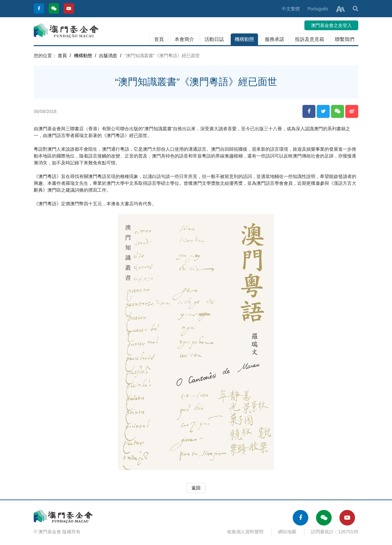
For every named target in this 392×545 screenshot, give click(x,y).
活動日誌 (214, 39)
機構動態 (244, 39)
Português (318, 9)
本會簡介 (184, 39)
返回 (196, 488)
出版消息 (108, 56)
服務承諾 (275, 39)
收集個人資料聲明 (245, 532)
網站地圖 (287, 532)
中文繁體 (291, 9)
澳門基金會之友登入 (331, 25)
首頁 (159, 39)
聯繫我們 (345, 39)
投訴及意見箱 (310, 39)
